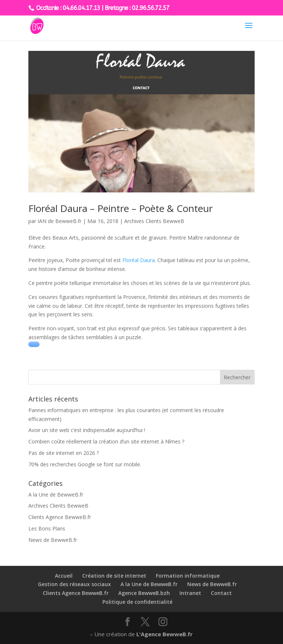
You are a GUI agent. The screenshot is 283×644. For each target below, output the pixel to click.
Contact (221, 593)
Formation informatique (188, 576)
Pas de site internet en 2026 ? (64, 453)
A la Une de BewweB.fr (56, 495)
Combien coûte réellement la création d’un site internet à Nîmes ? (106, 441)
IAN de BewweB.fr (60, 221)
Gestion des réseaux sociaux (74, 584)
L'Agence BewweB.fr (165, 634)
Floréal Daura (139, 260)
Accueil (64, 576)
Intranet (190, 593)
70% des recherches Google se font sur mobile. (85, 464)
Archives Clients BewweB (154, 221)
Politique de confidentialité (137, 602)
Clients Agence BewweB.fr (60, 517)
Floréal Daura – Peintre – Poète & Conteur (120, 208)
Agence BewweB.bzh (144, 593)
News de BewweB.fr (53, 540)
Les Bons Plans (47, 528)
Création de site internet (114, 576)
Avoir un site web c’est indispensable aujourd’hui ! (87, 430)
